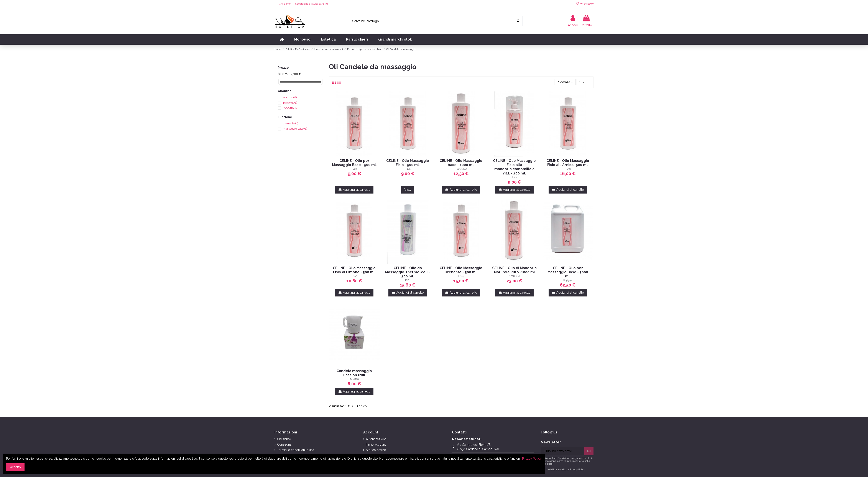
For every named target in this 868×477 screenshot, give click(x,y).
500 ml (290, 97)
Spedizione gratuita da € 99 (311, 4)
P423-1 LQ (461, 169)
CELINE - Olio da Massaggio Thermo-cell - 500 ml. (408, 272)
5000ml (290, 108)
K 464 (515, 177)
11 (582, 82)
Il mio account (376, 444)
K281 (408, 280)
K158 (354, 276)
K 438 (568, 169)
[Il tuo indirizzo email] (563, 451)
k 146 (408, 169)
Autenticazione (376, 439)
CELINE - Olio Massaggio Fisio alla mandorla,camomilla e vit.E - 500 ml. (514, 167)
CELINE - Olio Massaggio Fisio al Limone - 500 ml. (354, 270)
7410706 (354, 379)
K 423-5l (568, 280)
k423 (354, 169)
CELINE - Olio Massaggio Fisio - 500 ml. (408, 163)
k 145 (461, 276)
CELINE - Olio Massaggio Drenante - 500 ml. (461, 270)
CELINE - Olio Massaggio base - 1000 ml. (461, 163)
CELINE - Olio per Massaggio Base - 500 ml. (354, 163)
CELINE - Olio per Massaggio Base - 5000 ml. (568, 272)
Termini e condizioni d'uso (296, 450)
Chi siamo (285, 4)
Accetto (15, 467)
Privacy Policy (577, 469)
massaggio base (295, 129)
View (408, 190)
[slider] (279, 82)
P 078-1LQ (514, 276)
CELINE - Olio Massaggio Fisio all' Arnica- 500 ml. (568, 163)
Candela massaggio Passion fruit (354, 373)
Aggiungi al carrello (354, 190)
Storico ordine (376, 450)
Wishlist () (585, 4)
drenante (290, 123)
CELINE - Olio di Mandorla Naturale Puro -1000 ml (514, 270)
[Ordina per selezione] (565, 82)
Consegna (284, 444)
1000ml (290, 103)
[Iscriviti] (589, 451)
